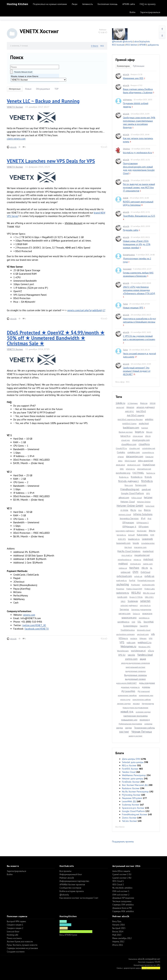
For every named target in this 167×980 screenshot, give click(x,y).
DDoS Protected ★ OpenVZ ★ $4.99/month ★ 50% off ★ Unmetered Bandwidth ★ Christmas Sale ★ (56, 338)
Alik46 (126, 198)
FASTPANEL (138, 473)
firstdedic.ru (137, 477)
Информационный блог (71, 874)
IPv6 (149, 518)
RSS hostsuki (118, 45)
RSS (102, 46)
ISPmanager (128, 522)
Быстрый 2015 (119, 928)
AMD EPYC (129, 411)
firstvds (148, 477)
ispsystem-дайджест (125, 531)
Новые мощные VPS (133, 308)
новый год (127, 712)
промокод (145, 720)
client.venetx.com (16, 139)
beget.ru (140, 432)
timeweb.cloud (144, 630)
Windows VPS (144, 647)
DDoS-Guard (130, 461)
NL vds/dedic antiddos (122, 888)
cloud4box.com (129, 444)
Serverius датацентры (141, 609)
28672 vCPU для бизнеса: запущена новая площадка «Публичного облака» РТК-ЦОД (139, 290)
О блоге (95, 46)
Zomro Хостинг (129, 818)
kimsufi (131, 535)
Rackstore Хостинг (131, 788)
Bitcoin (149, 432)
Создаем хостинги (16, 952)
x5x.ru (151, 651)
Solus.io (136, 614)
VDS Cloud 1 (118, 881)
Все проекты (65, 871)
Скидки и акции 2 (15, 928)
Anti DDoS (141, 411)
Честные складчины (122, 901)
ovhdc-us (149, 576)
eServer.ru (130, 469)
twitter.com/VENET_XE (34, 625)
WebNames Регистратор (134, 775)
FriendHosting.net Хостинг (135, 814)
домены (146, 687)
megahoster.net (142, 555)
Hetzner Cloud (128, 502)
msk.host (148, 559)
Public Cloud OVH (134, 589)
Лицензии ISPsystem (132, 798)
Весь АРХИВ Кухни (68, 935)
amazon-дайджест (146, 407)
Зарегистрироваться (150, 12)
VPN (151, 638)
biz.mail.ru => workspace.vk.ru (137, 153)
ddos (120, 461)
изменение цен (146, 695)
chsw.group (138, 436)
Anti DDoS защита (136, 415)
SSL (139, 622)
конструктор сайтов (142, 699)
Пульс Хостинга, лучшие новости (22, 945)
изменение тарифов (127, 695)
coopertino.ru (148, 452)
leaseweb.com (123, 543)
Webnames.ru (128, 646)
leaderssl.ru (134, 539)
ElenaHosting (129, 255)
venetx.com (29, 615)
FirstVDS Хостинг (130, 769)
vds (153, 634)
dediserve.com (134, 465)
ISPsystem (144, 527)
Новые (28, 89)
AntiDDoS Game (129, 423)
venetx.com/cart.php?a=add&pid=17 (86, 310)
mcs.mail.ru (127, 555)
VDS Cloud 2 (118, 885)
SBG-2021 (149, 597)
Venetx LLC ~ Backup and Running (43, 101)
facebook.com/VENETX (37, 629)
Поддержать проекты (123, 842)
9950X (153, 403)
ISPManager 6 (129, 527)
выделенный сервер (135, 679)
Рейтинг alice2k (67, 878)
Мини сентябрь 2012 (122, 938)
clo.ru (148, 436)
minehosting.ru (125, 559)
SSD (133, 622)
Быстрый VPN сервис (16, 921)
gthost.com (124, 498)
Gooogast (127, 269)
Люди (75, 4)
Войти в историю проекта (72, 891)
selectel (145, 601)
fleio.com (129, 485)
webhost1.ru (144, 642)
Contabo (121, 452)
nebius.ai (123, 568)
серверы (148, 724)
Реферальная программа (130, 724)
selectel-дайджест (129, 605)
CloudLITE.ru (121, 448)
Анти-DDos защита (121, 871)
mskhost (123, 563)
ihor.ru (147, 510)
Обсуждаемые (43, 89)
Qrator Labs (150, 589)
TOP (56, 89)
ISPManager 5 (143, 523)
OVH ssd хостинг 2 (121, 895)
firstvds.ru (147, 481)
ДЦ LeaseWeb (128, 691)
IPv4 (143, 518)
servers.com (125, 613)
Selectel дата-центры (133, 762)
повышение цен (129, 720)
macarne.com (140, 547)
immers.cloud (125, 514)
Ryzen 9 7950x (136, 597)
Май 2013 (117, 935)
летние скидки (124, 703)
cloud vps (125, 440)
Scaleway (133, 601)
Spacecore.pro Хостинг (133, 808)
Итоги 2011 (118, 945)
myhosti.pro (135, 564)
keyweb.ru (121, 535)
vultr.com (131, 643)
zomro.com (131, 659)
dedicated (120, 465)
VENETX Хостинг (15, 107)
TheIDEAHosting (128, 630)
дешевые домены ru (130, 687)
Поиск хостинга (14, 938)
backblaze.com (131, 427)
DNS (122, 469)
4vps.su (144, 403)
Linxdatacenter (148, 543)
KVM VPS (122, 539)
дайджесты (153, 45)
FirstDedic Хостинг (131, 782)
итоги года (125, 699)
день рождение (147, 683)
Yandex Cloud (129, 772)
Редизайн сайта (131, 230)
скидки (128, 728)
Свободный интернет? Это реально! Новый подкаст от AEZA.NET (137, 371)
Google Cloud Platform (132, 493)
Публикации (139, 66)
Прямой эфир (125, 60)
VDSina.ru (123, 638)
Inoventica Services (129, 518)
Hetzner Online (144, 502)
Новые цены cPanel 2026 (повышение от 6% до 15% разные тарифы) (137, 244)
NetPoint (134, 568)
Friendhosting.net (130, 489)
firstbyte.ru (124, 477)
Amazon (130, 407)
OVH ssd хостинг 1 (121, 891)
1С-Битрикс (133, 403)
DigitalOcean (149, 465)
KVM (152, 535)
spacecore (147, 613)
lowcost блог (13, 932)
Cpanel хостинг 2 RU (122, 878)
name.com (148, 564)
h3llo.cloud (137, 498)
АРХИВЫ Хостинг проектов (72, 885)
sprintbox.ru (144, 618)
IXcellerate (142, 531)
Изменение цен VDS (133, 78)
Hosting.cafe (13, 935)
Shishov (126, 149)
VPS (122, 642)
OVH (135, 572)
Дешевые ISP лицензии (123, 898)
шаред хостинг (136, 736)
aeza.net (120, 407)
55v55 (157, 962)
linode (136, 543)
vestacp (134, 638)
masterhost (148, 551)
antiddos (149, 419)
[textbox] (35, 67)
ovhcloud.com (124, 576)
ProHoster (136, 585)
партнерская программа (136, 716)
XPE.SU (122, 655)
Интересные (15, 89)
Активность (87, 4)
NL (151, 568)
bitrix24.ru (125, 436)
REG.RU (136, 593)
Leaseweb (147, 539)
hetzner (148, 497)
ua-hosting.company (125, 634)
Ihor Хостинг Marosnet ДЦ (135, 785)
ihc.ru (133, 510)
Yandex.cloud (145, 655)
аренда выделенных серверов (136, 663)
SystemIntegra (130, 626)
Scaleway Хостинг (131, 805)
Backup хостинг (126, 432)
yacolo (131, 655)
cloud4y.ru (144, 444)
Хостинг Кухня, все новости (20, 942)
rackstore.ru (123, 593)
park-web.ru (121, 580)
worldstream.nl (138, 651)
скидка (119, 728)
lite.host (128, 547)
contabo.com (134, 452)
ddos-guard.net (145, 461)
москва (136, 703)
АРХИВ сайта (129, 4)
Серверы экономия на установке (22, 948)
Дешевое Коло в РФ (122, 908)
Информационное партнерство (74, 881)
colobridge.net (149, 448)
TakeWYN (144, 626)
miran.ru (137, 559)
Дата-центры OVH (131, 759)
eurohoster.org (123, 473)
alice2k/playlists (142, 41)
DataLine (149, 457)
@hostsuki (117, 41)
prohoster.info (148, 585)
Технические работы (144, 728)
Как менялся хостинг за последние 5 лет (79, 898)
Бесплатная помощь (108, 4)
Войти (133, 12)
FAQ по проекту (148, 4)
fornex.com (141, 485)
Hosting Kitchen (17, 4)
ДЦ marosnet (144, 691)
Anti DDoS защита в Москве (130, 419)
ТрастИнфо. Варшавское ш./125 (139, 216)
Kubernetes (142, 535)
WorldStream (123, 651)
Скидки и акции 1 (15, 925)
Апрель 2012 (118, 942)
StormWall (149, 622)
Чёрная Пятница (141, 732)
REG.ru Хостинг (129, 765)
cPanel (121, 457)
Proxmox (120, 589)
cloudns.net (134, 448)
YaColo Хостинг (129, 821)
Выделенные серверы (136, 675)
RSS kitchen (132, 45)
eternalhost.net (144, 469)
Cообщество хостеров (70, 888)
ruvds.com (122, 597)
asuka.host (144, 423)
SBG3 (123, 601)
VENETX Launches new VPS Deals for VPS (51, 161)
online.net (125, 572)
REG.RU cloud (149, 593)
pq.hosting (123, 584)
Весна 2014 (118, 932)
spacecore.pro (129, 618)
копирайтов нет (153, 959)
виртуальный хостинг (136, 667)
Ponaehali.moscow (146, 580)
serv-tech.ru (145, 605)
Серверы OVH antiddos (123, 905)
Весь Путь (117, 921)
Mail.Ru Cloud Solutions (129, 551)
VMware (143, 638)
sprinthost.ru (123, 622)
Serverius (124, 609)
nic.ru (145, 568)
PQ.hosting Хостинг (131, 795)
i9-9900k (124, 510)
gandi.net (146, 489)
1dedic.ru (120, 403)
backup (145, 428)
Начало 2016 (118, 925)
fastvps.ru (151, 473)
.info (158, 965)
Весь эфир (120, 382)
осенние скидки (143, 712)
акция (143, 659)
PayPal (132, 580)
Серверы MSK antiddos (123, 911)
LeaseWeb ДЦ (129, 801)
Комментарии (123, 66)
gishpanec (128, 100)
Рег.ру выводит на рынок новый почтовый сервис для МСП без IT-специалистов (139, 187)
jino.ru (152, 530)
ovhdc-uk (138, 576)
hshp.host (150, 506)
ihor (140, 510)
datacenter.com (135, 456)
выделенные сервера (136, 671)
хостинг (124, 732)
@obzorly (128, 41)
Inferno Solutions (143, 514)
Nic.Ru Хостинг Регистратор (135, 792)
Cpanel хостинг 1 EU (122, 874)
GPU (148, 493)
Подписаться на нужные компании (50, 4)
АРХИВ (142, 45)
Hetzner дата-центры (133, 779)
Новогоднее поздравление (135, 708)
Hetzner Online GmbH (130, 506)
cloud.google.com (141, 440)
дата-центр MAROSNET (126, 683)
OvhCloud (145, 572)
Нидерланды (148, 703)
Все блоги (120, 827)
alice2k (13, 147)
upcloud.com (143, 634)
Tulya (125, 304)
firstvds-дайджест (129, 481)
